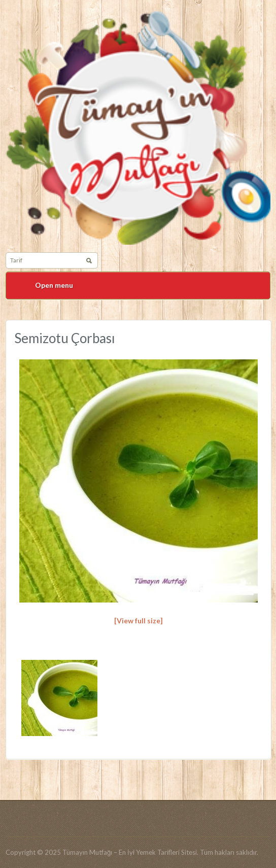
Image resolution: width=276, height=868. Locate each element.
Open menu (54, 285)
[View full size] (139, 621)
